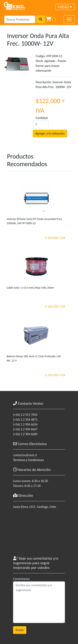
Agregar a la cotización (50, 133)
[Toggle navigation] (65, 7)
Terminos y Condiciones (28, 460)
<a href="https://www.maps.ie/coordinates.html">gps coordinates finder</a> (39, 534)
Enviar (20, 630)
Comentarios (21, 579)
